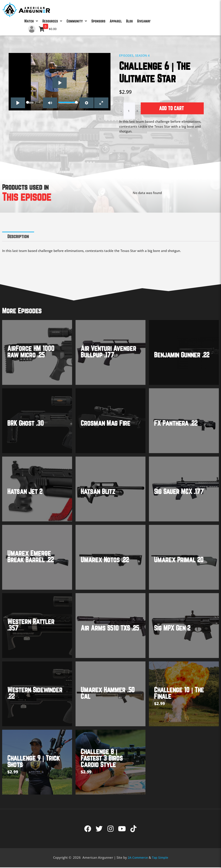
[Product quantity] (129, 111)
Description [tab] (19, 237)
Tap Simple (161, 858)
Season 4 (143, 55)
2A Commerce (137, 858)
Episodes (126, 55)
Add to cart (171, 108)
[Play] (60, 83)
